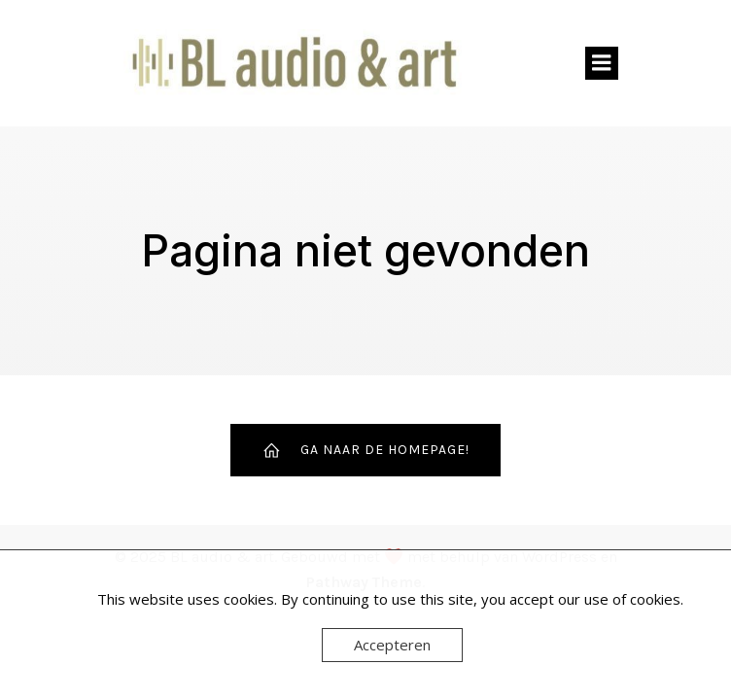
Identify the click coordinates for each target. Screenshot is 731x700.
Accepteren (392, 645)
